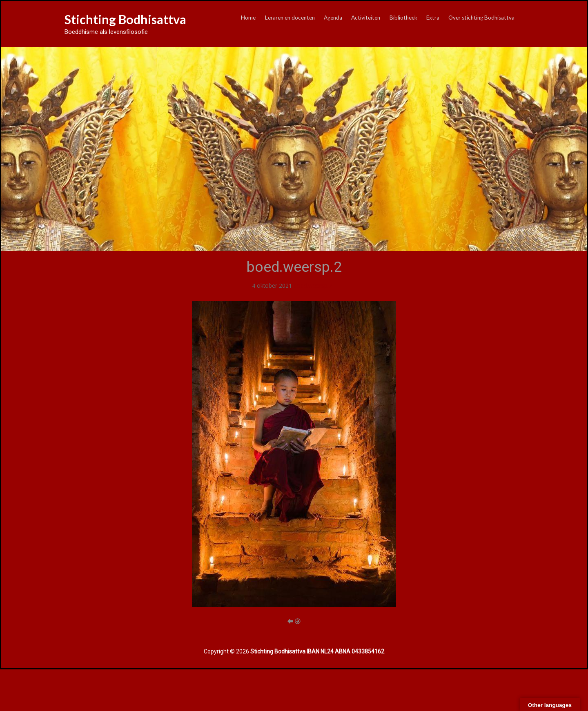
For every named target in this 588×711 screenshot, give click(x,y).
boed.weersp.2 (313, 286)
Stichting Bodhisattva (125, 19)
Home (248, 18)
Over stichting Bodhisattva (481, 18)
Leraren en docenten (290, 18)
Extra (433, 18)
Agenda (333, 18)
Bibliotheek (403, 18)
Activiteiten (366, 18)
